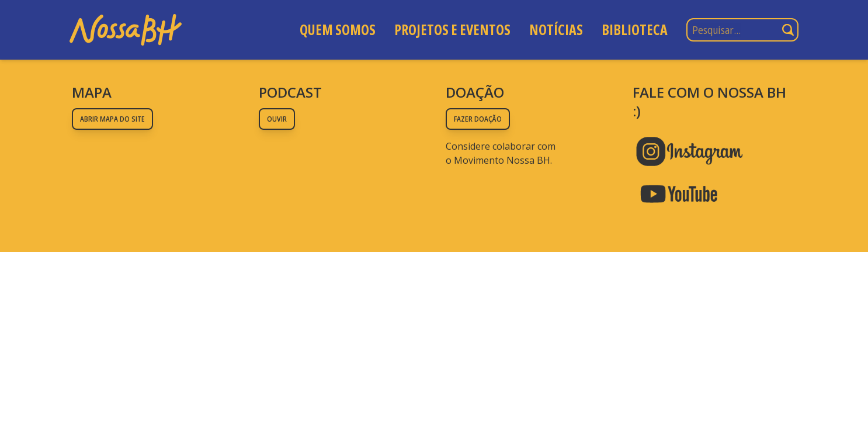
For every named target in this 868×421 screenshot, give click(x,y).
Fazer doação (478, 119)
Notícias (556, 30)
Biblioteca (635, 30)
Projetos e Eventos (452, 30)
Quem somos (338, 30)
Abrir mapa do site (112, 119)
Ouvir (277, 119)
